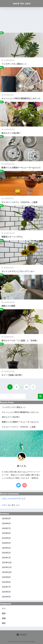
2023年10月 (7, 572)
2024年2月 (6, 553)
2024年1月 (6, 558)
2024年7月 (6, 528)
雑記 (4, 623)
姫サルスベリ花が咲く (11, 417)
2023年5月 (6, 597)
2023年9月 (6, 577)
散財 (4, 613)
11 (26, 387)
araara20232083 (15, 499)
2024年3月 (6, 548)
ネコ (4, 609)
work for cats (22, 3)
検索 (40, 396)
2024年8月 (6, 523)
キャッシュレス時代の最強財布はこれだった (20, 412)
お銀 (3, 499)
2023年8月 (6, 582)
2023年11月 (7, 567)
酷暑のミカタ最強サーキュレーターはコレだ (20, 422)
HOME (21, 635)
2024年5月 (6, 538)
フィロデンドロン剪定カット (14, 407)
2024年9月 (6, 519)
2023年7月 (6, 587)
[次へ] (33, 387)
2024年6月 (6, 533)
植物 (4, 618)
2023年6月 (6, 592)
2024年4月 (6, 543)
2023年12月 (7, 563)
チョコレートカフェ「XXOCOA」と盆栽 (19, 427)
